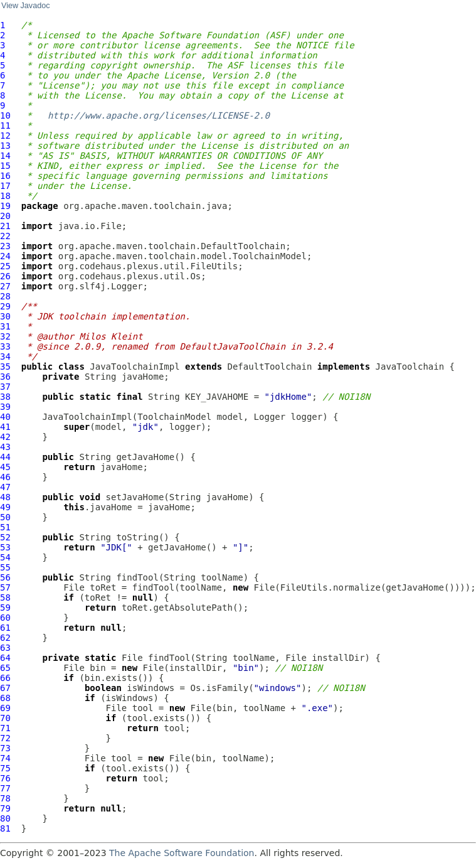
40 (5, 417)
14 (5, 156)
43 (5, 447)
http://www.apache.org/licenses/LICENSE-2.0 (159, 115)
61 (5, 628)
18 (5, 196)
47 (5, 487)
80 (5, 818)
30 (5, 316)
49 (5, 507)
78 (5, 798)
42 (5, 437)
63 (5, 648)
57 (5, 587)
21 (5, 226)
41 (5, 427)
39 (5, 407)
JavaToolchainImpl (135, 367)
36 (5, 377)
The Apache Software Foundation (182, 853)
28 (5, 296)
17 (5, 186)
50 (5, 517)
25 (5, 266)
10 (5, 115)
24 (5, 256)
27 (5, 286)
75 (5, 768)
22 (5, 236)
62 (5, 638)
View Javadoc (25, 6)
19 (5, 206)
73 (5, 748)
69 (5, 708)
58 (5, 597)
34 (5, 356)
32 (5, 336)
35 (5, 367)
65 (5, 668)
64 (5, 658)
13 (5, 146)
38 (5, 397)
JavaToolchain (410, 367)
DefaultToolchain (270, 367)
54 (5, 557)
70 (5, 718)
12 (5, 136)
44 (5, 457)
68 (5, 698)
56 (5, 577)
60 (5, 618)
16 (5, 176)
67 (5, 688)
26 (5, 276)
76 (5, 778)
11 (5, 126)
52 (5, 537)
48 (5, 497)
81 (5, 828)
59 (5, 608)
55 (5, 567)
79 (5, 808)
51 (5, 527)
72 (5, 738)
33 (5, 346)
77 (5, 788)
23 (5, 246)
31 (5, 326)
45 (5, 467)
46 (5, 477)
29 (5, 306)
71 (5, 728)
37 (5, 387)
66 (5, 678)
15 (5, 166)
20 (5, 216)
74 (5, 758)
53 (5, 547)
